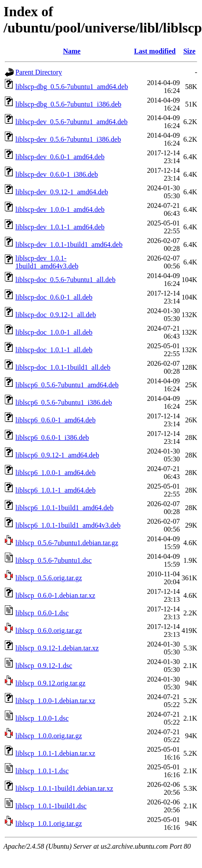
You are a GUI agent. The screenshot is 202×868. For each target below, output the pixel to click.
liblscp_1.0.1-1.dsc (42, 771)
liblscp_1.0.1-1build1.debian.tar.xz (64, 788)
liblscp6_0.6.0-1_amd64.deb (56, 420)
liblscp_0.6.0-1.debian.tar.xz (55, 595)
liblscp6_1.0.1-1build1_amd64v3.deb (68, 525)
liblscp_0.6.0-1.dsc (42, 613)
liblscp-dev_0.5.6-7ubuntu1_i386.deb (68, 139)
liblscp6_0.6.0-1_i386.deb (52, 438)
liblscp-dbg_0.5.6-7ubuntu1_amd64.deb (72, 87)
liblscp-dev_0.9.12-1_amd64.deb (62, 192)
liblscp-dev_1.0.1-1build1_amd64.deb (69, 245)
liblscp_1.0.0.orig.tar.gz (49, 736)
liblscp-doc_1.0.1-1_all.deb (54, 350)
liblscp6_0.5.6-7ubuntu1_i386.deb (64, 402)
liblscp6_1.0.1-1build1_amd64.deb (65, 508)
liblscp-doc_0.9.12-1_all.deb (56, 315)
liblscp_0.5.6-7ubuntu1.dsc (54, 560)
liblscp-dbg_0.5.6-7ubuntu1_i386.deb (68, 104)
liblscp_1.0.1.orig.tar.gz (49, 823)
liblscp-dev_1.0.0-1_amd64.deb (60, 209)
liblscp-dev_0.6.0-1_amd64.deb (60, 157)
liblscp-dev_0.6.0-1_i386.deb (57, 174)
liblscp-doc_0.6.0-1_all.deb (54, 297)
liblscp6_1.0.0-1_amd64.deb (56, 473)
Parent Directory (39, 72)
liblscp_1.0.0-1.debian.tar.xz (55, 701)
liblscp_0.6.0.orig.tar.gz (49, 630)
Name (72, 51)
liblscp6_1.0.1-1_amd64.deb (56, 490)
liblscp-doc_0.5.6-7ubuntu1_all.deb (65, 280)
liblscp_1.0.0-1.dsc (42, 718)
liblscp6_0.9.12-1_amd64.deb (57, 455)
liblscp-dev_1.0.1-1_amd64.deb (60, 227)
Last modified (155, 51)
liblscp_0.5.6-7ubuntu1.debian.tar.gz (67, 543)
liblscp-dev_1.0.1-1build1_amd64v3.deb (47, 262)
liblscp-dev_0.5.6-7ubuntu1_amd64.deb (72, 122)
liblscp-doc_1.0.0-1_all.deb (54, 332)
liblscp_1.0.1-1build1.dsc (51, 806)
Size (189, 51)
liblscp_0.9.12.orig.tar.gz (50, 683)
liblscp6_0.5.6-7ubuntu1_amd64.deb (67, 385)
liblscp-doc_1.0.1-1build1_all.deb (63, 367)
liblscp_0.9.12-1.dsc (44, 666)
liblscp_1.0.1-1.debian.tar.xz (55, 753)
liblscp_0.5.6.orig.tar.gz (49, 578)
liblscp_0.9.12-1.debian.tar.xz (57, 648)
